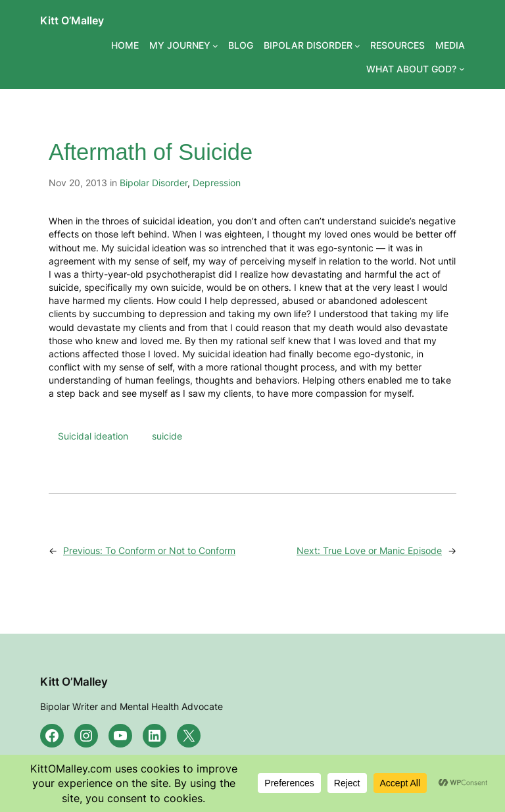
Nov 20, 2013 (78, 183)
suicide (167, 436)
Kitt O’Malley (72, 20)
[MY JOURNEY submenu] (215, 46)
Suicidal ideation (93, 436)
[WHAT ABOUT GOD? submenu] (462, 69)
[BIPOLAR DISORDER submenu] (357, 46)
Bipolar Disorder (154, 183)
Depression (217, 183)
